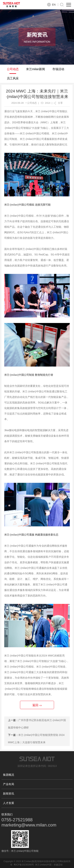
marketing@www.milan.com (29, 825)
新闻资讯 (9, 794)
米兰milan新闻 (36, 69)
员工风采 (13, 78)
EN (54, 5)
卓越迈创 (58, 865)
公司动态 (13, 69)
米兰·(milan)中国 (43, 865)
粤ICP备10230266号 (24, 865)
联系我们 (7, 814)
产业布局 (9, 784)
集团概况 (9, 775)
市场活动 (58, 69)
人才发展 (9, 803)
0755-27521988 (17, 820)
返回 (37, 705)
